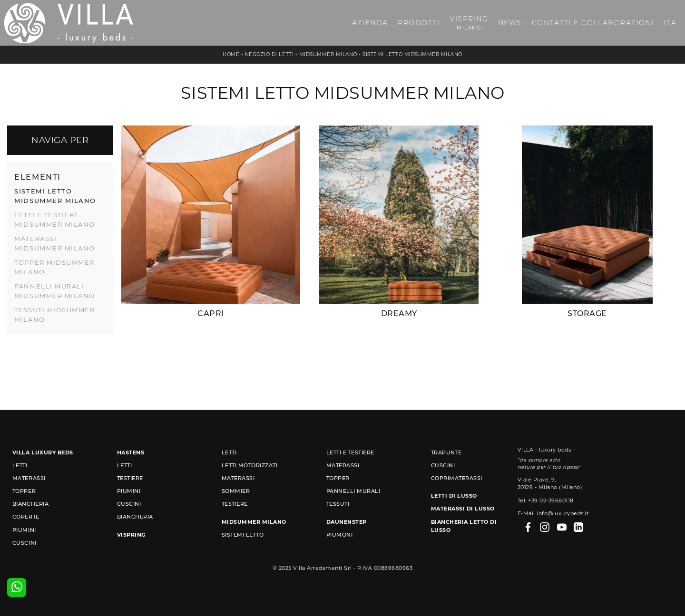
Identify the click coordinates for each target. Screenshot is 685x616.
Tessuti (338, 504)
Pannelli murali (353, 491)
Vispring (469, 23)
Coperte (26, 517)
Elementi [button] (37, 177)
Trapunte (446, 452)
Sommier (236, 491)
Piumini (24, 530)
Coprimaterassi (457, 478)
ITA (670, 23)
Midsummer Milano (328, 54)
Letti (20, 465)
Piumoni (340, 535)
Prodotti (419, 23)
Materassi (29, 478)
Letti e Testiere (350, 452)
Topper (24, 491)
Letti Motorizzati (250, 465)
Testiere (130, 478)
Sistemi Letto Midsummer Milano (412, 54)
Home (231, 54)
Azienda (370, 23)
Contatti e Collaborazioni (593, 23)
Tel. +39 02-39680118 (546, 500)
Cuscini (24, 543)
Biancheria (30, 504)
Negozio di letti (269, 54)
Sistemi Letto (243, 535)
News (510, 23)
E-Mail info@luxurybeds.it (553, 513)
